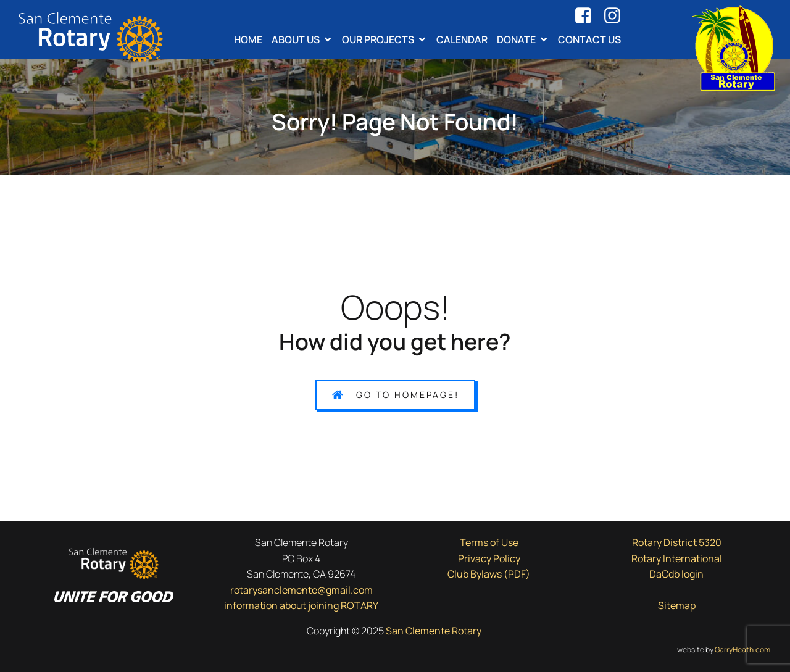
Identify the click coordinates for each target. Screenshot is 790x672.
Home (248, 39)
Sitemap (677, 605)
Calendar (462, 39)
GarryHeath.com (742, 649)
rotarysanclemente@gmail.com (301, 590)
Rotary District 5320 (677, 542)
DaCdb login (676, 574)
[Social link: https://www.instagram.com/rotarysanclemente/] (617, 16)
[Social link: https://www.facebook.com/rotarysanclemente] (588, 16)
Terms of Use (489, 542)
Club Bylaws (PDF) (489, 574)
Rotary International (677, 558)
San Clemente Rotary (434, 631)
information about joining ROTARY (301, 605)
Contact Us (589, 39)
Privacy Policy (489, 558)
